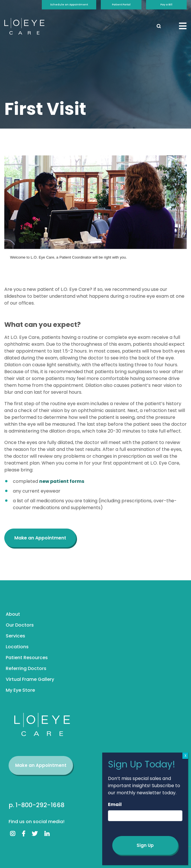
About (13, 614)
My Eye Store (20, 690)
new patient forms (62, 481)
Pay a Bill (166, 5)
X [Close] (185, 756)
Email (115, 804)
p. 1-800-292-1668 (37, 805)
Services (15, 636)
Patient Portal (121, 5)
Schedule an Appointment (69, 5)
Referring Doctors (26, 668)
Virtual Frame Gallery (30, 679)
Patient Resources (27, 658)
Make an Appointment (41, 765)
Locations (17, 647)
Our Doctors (20, 625)
